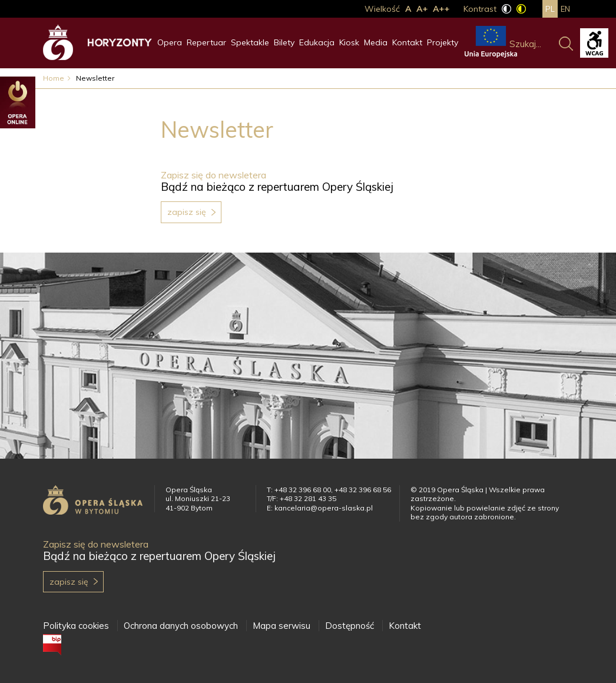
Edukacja (317, 42)
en (565, 9)
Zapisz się (187, 212)
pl (550, 9)
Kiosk (349, 42)
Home (54, 78)
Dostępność (350, 626)
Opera (170, 42)
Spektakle (250, 42)
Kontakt (407, 42)
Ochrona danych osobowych (181, 626)
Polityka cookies (76, 626)
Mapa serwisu (281, 626)
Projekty (443, 42)
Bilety (284, 42)
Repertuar (206, 42)
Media (376, 42)
